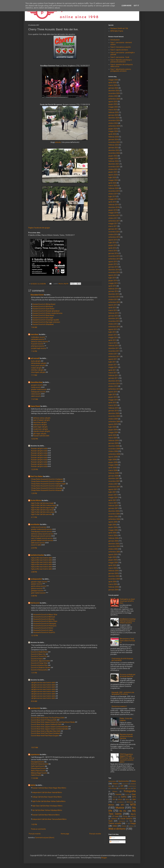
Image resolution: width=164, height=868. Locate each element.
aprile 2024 (112, 134)
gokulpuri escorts (37, 591)
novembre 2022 (114, 153)
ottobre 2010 (113, 386)
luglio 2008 (112, 460)
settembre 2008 (114, 454)
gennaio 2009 (113, 443)
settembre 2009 (114, 422)
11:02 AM (35, 778)
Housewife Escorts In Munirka (44, 619)
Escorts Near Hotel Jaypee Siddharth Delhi (46, 724)
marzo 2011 (113, 373)
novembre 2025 (114, 93)
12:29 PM (34, 469)
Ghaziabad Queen (37, 295)
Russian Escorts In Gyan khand (43, 309)
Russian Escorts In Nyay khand (43, 315)
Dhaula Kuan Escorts (38, 768)
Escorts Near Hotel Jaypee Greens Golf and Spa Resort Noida (53, 722)
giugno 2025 (113, 104)
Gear (134, 794)
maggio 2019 (113, 199)
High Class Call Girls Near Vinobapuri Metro (47, 806)
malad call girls (36, 368)
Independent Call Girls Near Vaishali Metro (47, 792)
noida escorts (36, 387)
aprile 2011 (112, 370)
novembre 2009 (114, 416)
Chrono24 (125, 784)
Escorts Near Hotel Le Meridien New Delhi (46, 731)
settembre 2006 (114, 519)
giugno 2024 (113, 129)
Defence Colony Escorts (40, 764)
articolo (58, 142)
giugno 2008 (113, 462)
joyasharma (35, 754)
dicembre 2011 (114, 348)
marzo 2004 (113, 584)
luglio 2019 (112, 196)
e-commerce (132, 786)
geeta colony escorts (39, 586)
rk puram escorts (37, 344)
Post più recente (35, 834)
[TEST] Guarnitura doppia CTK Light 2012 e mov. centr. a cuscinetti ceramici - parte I (127, 758)
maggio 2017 (113, 223)
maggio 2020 (113, 180)
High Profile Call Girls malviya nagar (44, 505)
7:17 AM (34, 375)
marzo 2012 (113, 343)
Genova (115, 797)
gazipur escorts (37, 584)
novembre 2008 (114, 449)
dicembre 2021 (114, 164)
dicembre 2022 (114, 150)
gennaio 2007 (113, 508)
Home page (65, 834)
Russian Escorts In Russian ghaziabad (46, 311)
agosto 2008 (113, 457)
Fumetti (127, 795)
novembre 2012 (114, 321)
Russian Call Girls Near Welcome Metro (46, 815)
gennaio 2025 (113, 115)
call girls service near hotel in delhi (43, 683)
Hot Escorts (35, 603)
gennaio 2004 (113, 590)
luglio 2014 (112, 278)
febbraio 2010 (113, 408)
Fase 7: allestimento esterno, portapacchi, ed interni (121, 70)
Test (131, 821)
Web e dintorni (117, 829)
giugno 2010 (113, 397)
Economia (122, 788)
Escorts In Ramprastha (39, 670)
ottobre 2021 (113, 169)
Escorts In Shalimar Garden (41, 668)
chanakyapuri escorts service (42, 532)
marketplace (120, 802)
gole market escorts (38, 593)
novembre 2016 (114, 232)
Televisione (122, 821)
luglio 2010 (112, 394)
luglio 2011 (112, 362)
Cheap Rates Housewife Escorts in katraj (46, 486)
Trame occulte (115, 823)
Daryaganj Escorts (38, 762)
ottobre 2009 (113, 419)
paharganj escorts (38, 339)
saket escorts (36, 396)
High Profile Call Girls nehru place (43, 512)
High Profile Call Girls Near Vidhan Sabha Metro (49, 801)
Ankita (33, 785)
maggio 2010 (113, 400)
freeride (118, 794)
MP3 (123, 805)
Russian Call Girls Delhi (41, 436)
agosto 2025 (113, 102)
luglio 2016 (112, 243)
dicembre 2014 (114, 270)
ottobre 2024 (113, 123)
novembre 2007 (114, 481)
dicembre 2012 (114, 318)
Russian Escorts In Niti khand (43, 306)
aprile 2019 (112, 202)
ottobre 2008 (113, 451)
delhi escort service (38, 543)
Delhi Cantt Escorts (38, 766)
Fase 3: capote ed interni (119, 50)
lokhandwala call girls (39, 363)
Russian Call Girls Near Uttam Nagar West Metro (49, 788)
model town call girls (41, 429)
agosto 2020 (113, 175)
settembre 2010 (114, 389)
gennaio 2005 (113, 573)
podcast (133, 816)
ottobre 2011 (113, 354)
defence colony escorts (39, 342)
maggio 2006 (113, 530)
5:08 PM (34, 596)
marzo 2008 (113, 470)
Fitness (115, 791)
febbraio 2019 (113, 205)
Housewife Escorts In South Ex (44, 632)
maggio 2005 (113, 563)
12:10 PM (34, 635)
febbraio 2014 (113, 289)
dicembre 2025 (114, 91)
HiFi (114, 799)
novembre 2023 (114, 142)
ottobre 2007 (113, 484)
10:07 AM (35, 748)
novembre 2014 (114, 272)
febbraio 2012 (113, 346)
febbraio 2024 (113, 137)
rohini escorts (36, 394)
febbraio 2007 (113, 506)
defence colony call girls (42, 418)
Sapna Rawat (35, 406)
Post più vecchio (95, 834)
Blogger (104, 858)
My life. (123, 811)
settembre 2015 (114, 259)
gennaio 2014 (113, 291)
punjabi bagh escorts (39, 348)
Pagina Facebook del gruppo (39, 228)
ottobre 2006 (113, 517)
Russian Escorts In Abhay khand (44, 304)
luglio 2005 (112, 557)
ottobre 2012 (113, 324)
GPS (134, 797)
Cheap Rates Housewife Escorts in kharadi (46, 490)
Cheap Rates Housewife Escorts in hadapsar (47, 479)
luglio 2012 (112, 332)
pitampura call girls (40, 425)
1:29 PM (34, 493)
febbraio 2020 (113, 188)
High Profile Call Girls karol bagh (42, 503)
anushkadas (35, 524)
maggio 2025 (113, 107)
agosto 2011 (113, 359)
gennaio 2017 (113, 229)
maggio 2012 (113, 337)
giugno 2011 (113, 365)
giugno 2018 (113, 210)
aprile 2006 (112, 533)
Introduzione (115, 40)
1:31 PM (34, 673)
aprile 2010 (112, 403)
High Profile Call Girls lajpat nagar (43, 508)
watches (131, 826)
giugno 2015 (113, 264)
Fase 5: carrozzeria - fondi (120, 57)
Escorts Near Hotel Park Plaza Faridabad (45, 733)
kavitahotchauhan (37, 555)
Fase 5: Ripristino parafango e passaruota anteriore (121, 61)
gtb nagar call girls (40, 434)
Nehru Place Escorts (38, 771)
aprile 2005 (112, 565)
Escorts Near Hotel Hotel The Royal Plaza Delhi (48, 718)
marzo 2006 (113, 535)
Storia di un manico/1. (119, 706)
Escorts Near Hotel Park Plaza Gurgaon (45, 736)
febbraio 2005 (113, 571)
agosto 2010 (113, 392)
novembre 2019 (114, 191)
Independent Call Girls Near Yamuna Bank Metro (49, 819)
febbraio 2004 (113, 587)
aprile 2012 (112, 340)
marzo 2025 (113, 110)
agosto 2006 (113, 522)
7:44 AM (34, 327)
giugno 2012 (113, 335)
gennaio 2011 (113, 378)
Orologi (125, 816)
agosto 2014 (113, 275)
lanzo (127, 799)
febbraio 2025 (113, 112)
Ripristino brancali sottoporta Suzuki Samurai (126, 736)
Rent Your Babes (37, 476)
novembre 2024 (114, 120)
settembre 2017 (114, 221)
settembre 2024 (114, 126)
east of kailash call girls (42, 420)
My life (66, 284)
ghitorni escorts (37, 588)
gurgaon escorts (37, 385)
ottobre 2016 (113, 234)
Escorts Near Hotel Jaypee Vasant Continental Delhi (50, 727)
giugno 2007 (113, 495)
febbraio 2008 (113, 473)
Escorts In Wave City (38, 654)
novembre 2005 (114, 546)
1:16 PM (34, 351)
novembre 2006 (114, 514)
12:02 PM (34, 439)
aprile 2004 (112, 582)
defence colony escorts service (42, 534)
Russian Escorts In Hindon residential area (47, 313)
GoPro (124, 797)
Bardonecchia (124, 781)
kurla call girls (36, 361)
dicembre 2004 (114, 576)
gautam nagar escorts (39, 582)
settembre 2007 (114, 487)
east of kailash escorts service (42, 538)
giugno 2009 (113, 430)
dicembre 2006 (114, 511)
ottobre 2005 (113, 549)
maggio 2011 (113, 367)
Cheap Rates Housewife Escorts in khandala (47, 488)
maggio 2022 (113, 158)
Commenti (114, 842)
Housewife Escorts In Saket (43, 630)
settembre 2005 (114, 552)
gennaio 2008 (113, 476)
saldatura (114, 819)
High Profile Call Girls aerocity (41, 514)
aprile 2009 (112, 435)
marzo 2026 (113, 85)
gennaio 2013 (113, 316)
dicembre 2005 (114, 544)
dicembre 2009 (114, 413)
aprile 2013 (112, 308)
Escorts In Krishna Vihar (39, 665)
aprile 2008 (112, 468)
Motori (111, 805)
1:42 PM (34, 824)
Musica (61, 284)
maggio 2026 (113, 80)
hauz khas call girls (40, 422)
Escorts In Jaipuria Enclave (41, 661)
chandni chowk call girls (42, 431)
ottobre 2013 (113, 300)
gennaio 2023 (113, 148)
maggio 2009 (113, 432)
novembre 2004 (114, 579)
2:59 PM (34, 548)
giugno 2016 (113, 245)
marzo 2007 (113, 503)
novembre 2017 (114, 215)
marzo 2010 (113, 405)
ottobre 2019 (113, 194)
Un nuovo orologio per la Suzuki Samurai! (128, 675)
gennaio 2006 (113, 541)
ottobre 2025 (113, 96)
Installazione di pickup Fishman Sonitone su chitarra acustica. (128, 621)
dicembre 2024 (114, 118)
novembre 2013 (114, 297)
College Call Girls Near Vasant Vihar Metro (47, 797)
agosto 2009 (113, 424)
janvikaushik (35, 708)
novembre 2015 (114, 256)
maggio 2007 (113, 497)
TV (127, 824)
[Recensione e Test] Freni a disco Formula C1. (127, 641)
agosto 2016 (113, 240)
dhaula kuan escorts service (41, 536)
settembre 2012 (114, 327)
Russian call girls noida (39, 448)
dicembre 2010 (114, 381)
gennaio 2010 (113, 411)
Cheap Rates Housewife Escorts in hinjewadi (47, 481)
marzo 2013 (113, 310)
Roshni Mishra (36, 500)
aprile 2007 (112, 500)
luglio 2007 (112, 492)
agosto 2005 (113, 554)
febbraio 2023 (113, 145)
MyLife (133, 814)
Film (134, 788)
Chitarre (115, 784)
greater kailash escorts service (42, 540)
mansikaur (35, 334)
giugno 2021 (113, 172)
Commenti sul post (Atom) (45, 838)
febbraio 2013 (113, 313)
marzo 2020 (113, 186)
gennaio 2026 (113, 88)
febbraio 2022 (113, 161)
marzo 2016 (113, 251)
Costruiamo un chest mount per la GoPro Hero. (127, 601)
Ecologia (113, 788)
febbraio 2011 (113, 375)
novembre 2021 (114, 167)
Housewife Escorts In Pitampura (45, 626)
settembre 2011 (114, 356)
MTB (133, 805)
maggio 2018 (113, 213)
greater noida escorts (39, 389)
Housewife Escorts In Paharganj (45, 624)
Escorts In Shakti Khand (39, 652)
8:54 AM (34, 701)
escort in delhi (36, 545)
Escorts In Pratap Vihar (39, 663)
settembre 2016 (114, 237)
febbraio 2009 (113, 440)
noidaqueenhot (36, 579)
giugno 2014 (113, 280)
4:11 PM (34, 517)
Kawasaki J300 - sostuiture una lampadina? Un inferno (123, 693)
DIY (122, 786)
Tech (110, 821)
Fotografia (130, 791)
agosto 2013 (113, 305)
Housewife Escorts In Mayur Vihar (45, 615)
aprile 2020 (112, 183)
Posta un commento (38, 829)
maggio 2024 (113, 131)
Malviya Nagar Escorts (39, 773)
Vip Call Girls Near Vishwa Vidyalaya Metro (47, 810)
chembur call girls (37, 370)
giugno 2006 (113, 527)
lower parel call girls (38, 366)
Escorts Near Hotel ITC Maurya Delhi (44, 720)
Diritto (116, 786)
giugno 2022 (113, 156)
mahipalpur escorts (38, 337)
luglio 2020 (112, 177)
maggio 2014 (113, 283)
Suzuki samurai (126, 819)
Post (112, 838)
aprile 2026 (112, 83)
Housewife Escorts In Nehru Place (45, 621)
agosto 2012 (113, 329)
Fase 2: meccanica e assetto (121, 47)
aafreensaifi (35, 358)
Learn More (126, 6)
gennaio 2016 (113, 253)
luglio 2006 (112, 525)
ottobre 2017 (113, 218)
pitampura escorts (38, 346)
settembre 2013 (114, 302)
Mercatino (130, 802)
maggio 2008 (113, 465)
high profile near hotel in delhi (42, 558)
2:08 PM (34, 572)
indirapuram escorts (38, 392)
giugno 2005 (113, 560)
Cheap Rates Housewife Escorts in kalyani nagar (48, 484)
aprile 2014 (112, 286)
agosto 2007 (113, 489)
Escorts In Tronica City (39, 656)
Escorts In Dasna (37, 659)
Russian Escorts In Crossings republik (46, 320)
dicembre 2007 (114, 478)
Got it (136, 6)
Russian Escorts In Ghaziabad (43, 324)
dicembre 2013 (114, 294)
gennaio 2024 (113, 139)
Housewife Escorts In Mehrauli (44, 617)
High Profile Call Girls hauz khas (42, 510)
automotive (112, 781)
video (115, 826)
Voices (124, 826)
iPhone (120, 799)
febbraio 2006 (113, 538)
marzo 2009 (113, 438)
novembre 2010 (114, 384)
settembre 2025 (114, 99)
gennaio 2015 (113, 267)
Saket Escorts (36, 775)
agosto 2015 (113, 262)
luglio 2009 (112, 427)
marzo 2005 (113, 568)
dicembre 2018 (114, 207)
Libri (134, 799)
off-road (115, 816)
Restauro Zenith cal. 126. (119, 28)
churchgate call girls (38, 372)
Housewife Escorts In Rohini (43, 628)
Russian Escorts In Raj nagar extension (46, 322)
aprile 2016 (112, 248)
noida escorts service (39, 527)
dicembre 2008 (114, 446)
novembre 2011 (114, 351)
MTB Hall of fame (117, 31)
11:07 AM (35, 399)
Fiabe (129, 789)
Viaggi (133, 823)
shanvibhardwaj (36, 382)
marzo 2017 (113, 226)
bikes (134, 781)
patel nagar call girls (40, 427)
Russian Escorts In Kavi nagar (43, 318)
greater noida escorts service (42, 529)
